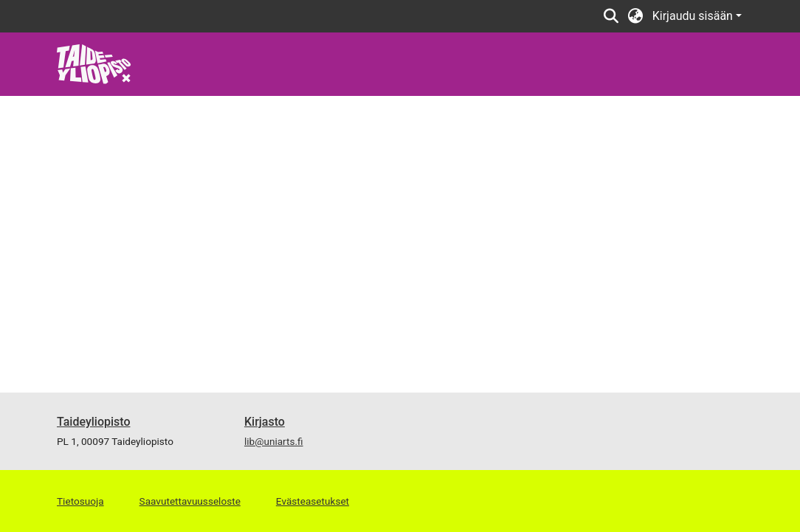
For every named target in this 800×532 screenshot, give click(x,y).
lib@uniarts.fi (274, 441)
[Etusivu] (94, 63)
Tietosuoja (80, 501)
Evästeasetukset (313, 501)
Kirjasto (265, 422)
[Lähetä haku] (611, 16)
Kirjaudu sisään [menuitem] (693, 16)
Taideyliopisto (94, 422)
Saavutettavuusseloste (190, 501)
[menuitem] (636, 16)
